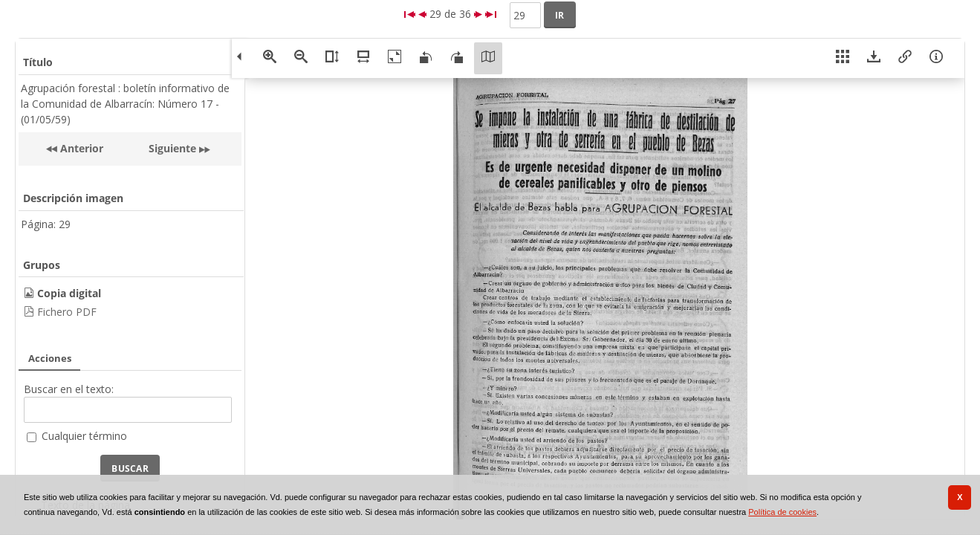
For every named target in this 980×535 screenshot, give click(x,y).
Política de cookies (782, 512)
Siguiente (172, 148)
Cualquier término (84, 436)
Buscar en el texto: (69, 389)
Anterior (80, 148)
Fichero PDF (67, 312)
